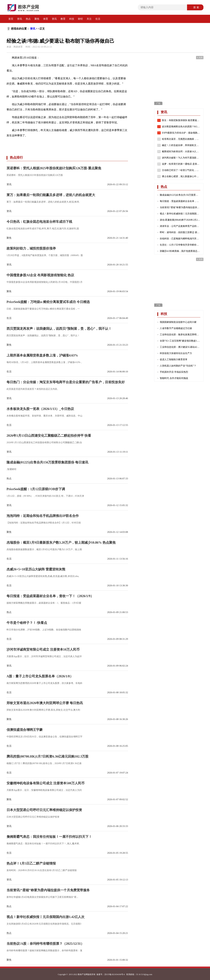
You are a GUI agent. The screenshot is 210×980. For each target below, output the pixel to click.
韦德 (26, 143)
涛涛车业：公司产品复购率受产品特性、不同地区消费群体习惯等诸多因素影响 (180, 226)
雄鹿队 (75, 143)
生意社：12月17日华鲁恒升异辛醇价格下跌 (180, 245)
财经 (80, 19)
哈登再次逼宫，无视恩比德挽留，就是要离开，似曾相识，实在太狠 (181, 139)
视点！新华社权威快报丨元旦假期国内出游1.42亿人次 (180, 214)
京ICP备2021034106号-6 (115, 974)
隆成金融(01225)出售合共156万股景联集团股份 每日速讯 (180, 195)
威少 (48, 143)
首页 (11, 19)
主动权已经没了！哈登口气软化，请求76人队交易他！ (181, 170)
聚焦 (37, 19)
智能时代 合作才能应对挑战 (174, 378)
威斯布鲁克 (64, 143)
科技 (72, 19)
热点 (28, 19)
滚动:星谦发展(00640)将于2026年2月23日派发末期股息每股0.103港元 (180, 220)
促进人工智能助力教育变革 (174, 360)
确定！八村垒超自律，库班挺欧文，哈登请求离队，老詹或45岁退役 (181, 145)
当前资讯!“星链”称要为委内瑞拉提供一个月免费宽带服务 (180, 207)
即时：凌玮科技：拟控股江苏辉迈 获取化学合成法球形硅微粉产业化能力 (180, 232)
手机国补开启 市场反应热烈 (174, 372)
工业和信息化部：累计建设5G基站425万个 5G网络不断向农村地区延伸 (180, 347)
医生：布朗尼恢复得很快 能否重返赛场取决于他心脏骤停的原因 (181, 120)
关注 (89, 19)
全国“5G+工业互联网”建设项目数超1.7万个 (180, 341)
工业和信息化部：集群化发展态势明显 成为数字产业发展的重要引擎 (180, 335)
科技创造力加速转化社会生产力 (176, 353)
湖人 (54, 143)
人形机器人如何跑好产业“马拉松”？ (178, 366)
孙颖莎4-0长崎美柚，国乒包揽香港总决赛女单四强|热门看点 (180, 251)
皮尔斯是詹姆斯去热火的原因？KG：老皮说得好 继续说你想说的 (181, 127)
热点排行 (16, 157)
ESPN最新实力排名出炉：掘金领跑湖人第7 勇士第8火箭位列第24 (181, 133)
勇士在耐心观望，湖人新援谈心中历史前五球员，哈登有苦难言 (181, 177)
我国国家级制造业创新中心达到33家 (178, 322)
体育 (46, 19)
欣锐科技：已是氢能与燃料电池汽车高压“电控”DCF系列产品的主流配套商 (180, 239)
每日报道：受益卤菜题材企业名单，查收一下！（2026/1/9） (180, 201)
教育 (63, 19)
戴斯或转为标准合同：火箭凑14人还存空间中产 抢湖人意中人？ (181, 152)
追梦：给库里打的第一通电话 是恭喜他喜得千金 (181, 164)
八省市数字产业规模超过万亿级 (176, 328)
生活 (98, 19)
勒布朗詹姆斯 (37, 143)
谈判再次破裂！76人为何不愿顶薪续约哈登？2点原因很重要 (181, 158)
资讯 (20, 19)
